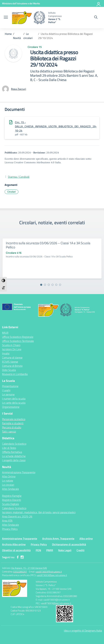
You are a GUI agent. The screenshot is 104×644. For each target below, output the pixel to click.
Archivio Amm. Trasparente (58, 539)
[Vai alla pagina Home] (8, 34)
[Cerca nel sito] (96, 18)
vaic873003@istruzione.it (49, 572)
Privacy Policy (10, 529)
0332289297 (20, 572)
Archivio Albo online (14, 544)
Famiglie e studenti (13, 423)
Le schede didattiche (14, 456)
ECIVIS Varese (10, 362)
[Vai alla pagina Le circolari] (28, 36)
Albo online (86, 539)
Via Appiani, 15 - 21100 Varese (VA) (29, 568)
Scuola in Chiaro (11, 345)
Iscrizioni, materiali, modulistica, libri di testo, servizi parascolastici (39, 512)
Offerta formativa (12, 452)
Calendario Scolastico (14, 444)
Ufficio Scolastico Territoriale (18, 341)
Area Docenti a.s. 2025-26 (17, 516)
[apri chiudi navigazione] (6, 18)
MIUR (5, 333)
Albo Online (9, 476)
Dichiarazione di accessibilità (69, 544)
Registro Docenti (11, 500)
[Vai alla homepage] (28, 18)
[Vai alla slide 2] (45, 285)
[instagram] (22, 557)
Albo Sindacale (10, 489)
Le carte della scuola (14, 403)
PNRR (50, 550)
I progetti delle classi (14, 460)
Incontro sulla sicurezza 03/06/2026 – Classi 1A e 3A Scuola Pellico (48, 245)
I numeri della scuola (14, 399)
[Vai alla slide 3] (49, 285)
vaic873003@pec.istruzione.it (52, 575)
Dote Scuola (9, 370)
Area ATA (7, 521)
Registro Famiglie (12, 496)
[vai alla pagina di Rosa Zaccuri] (19, 89)
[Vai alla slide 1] (41, 285)
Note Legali (65, 550)
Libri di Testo (9, 448)
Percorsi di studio (12, 427)
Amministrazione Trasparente (19, 472)
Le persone (8, 394)
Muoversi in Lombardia (15, 374)
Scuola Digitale (10, 504)
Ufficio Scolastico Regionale (18, 337)
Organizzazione (11, 407)
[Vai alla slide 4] (53, 285)
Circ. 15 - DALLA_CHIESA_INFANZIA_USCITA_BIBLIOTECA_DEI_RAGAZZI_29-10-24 (56, 126)
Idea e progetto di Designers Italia (83, 631)
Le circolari (8, 485)
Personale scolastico (14, 419)
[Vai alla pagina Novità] (17, 38)
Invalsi (6, 353)
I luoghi (6, 390)
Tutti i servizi (9, 431)
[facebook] (18, 557)
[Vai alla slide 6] (60, 285)
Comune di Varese (12, 358)
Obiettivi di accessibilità (16, 550)
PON (38, 550)
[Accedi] (99, 3)
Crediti (80, 550)
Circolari (11, 192)
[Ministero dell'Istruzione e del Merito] (21, 3)
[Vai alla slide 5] (56, 285)
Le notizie (8, 481)
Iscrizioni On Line (12, 349)
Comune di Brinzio (12, 366)
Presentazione (10, 386)
